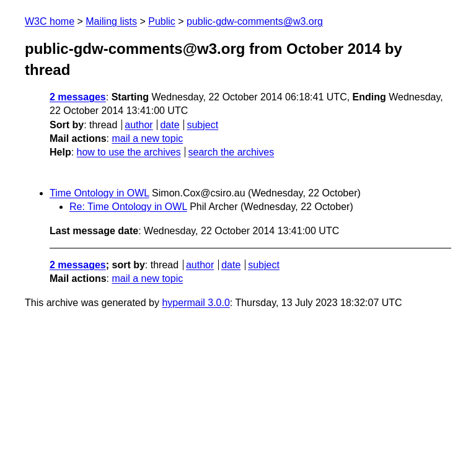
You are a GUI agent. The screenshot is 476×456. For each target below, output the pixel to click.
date (170, 125)
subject (202, 125)
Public (162, 21)
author (139, 125)
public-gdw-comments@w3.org (255, 21)
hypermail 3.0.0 (196, 303)
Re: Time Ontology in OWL (128, 207)
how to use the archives (129, 152)
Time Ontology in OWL (99, 193)
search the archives (231, 152)
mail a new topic (147, 138)
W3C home (50, 21)
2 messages (78, 97)
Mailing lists (111, 21)
